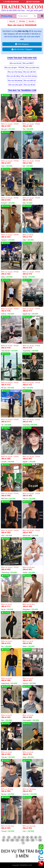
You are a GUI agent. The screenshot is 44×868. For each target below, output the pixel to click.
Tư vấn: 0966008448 (11, 2)
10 (12, 840)
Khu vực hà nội (16, 63)
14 (33, 840)
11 (17, 840)
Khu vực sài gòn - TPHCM (14, 67)
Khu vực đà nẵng (13, 76)
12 (22, 840)
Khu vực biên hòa (32, 67)
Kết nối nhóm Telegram (22, 49)
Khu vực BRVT (28, 63)
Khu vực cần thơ (29, 72)
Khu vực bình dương (29, 76)
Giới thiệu (22, 21)
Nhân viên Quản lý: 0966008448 (22, 25)
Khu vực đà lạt (29, 85)
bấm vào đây (23, 31)
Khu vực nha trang (15, 72)
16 (40, 840)
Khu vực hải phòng (15, 80)
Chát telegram (33, 2)
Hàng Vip (12, 21)
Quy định (31, 21)
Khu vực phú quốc (15, 85)
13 (27, 840)
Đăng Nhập (7, 16)
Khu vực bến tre (30, 80)
